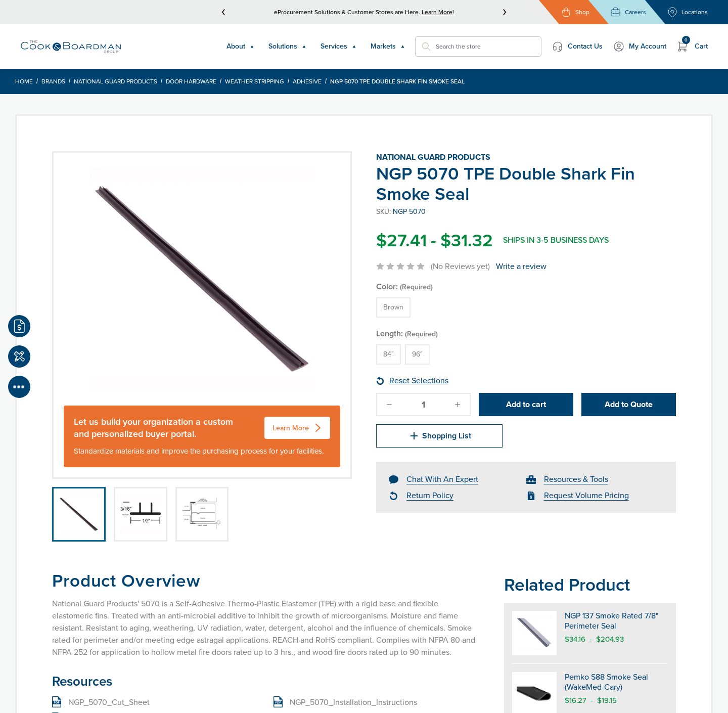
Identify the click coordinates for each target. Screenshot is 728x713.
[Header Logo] (71, 47)
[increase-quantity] (458, 405)
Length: (407, 333)
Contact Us (577, 47)
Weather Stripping (255, 81)
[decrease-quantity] (389, 405)
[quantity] (424, 405)
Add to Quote (629, 404)
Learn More (437, 12)
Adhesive (307, 81)
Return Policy (430, 495)
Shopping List (440, 436)
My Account (640, 47)
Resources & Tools (576, 479)
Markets (388, 46)
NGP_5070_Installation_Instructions (353, 702)
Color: (404, 286)
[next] (505, 12)
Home (24, 81)
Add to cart (526, 404)
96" (417, 354)
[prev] (223, 12)
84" (389, 354)
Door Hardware (191, 81)
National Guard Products (116, 81)
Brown (393, 307)
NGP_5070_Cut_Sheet (109, 702)
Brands (53, 81)
